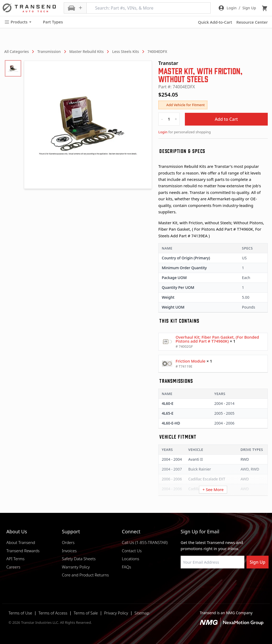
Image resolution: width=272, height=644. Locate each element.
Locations (131, 559)
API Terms (15, 559)
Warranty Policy (76, 567)
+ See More (213, 489)
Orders (68, 542)
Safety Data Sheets (79, 559)
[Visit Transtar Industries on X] (223, 581)
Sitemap (142, 613)
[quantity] (169, 119)
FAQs (127, 567)
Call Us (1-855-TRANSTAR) (145, 542)
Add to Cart (226, 119)
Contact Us (132, 551)
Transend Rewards (23, 551)
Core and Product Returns (85, 575)
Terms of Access (53, 613)
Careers (13, 567)
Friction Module (190, 361)
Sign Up (258, 562)
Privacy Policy (116, 613)
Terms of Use (20, 613)
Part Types (50, 22)
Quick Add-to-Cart (215, 22)
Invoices (69, 551)
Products (18, 22)
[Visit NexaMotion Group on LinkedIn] (196, 581)
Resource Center (252, 22)
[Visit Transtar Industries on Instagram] (210, 581)
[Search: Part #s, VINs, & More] (148, 8)
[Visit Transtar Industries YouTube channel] (236, 581)
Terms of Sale (86, 613)
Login (163, 132)
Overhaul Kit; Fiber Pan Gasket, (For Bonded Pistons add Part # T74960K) (217, 339)
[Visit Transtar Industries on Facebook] (183, 581)
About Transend (21, 542)
